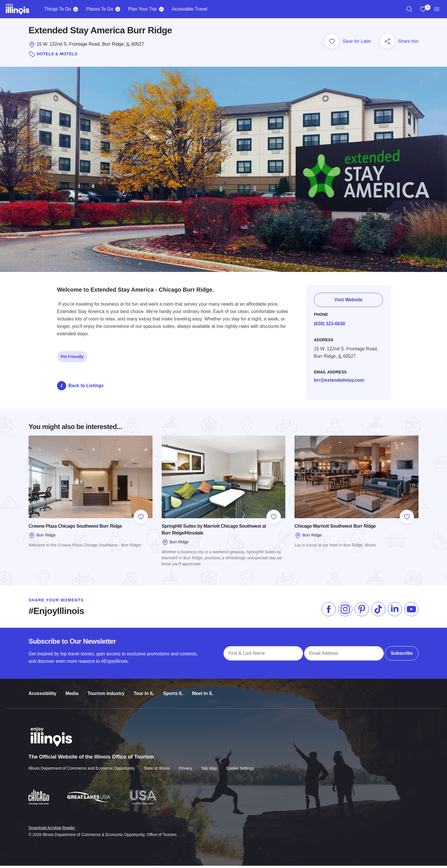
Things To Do (58, 9)
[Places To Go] (118, 9)
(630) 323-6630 (329, 323)
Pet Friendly (72, 356)
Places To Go (100, 9)
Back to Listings (80, 388)
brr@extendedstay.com (339, 379)
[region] (409, 9)
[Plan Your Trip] (161, 9)
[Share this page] (387, 44)
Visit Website (349, 299)
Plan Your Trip (143, 9)
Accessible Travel (189, 9)
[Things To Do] (76, 9)
